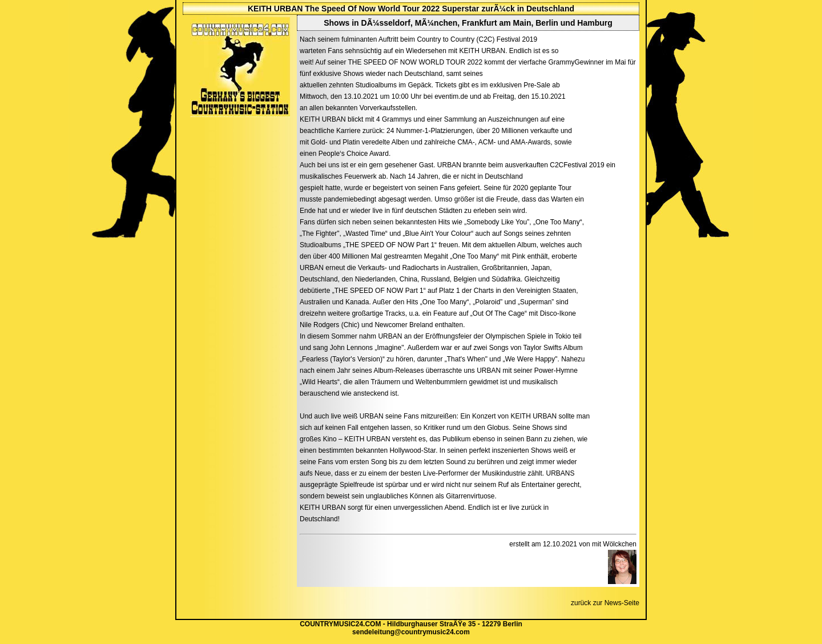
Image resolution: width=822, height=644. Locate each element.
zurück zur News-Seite (605, 603)
